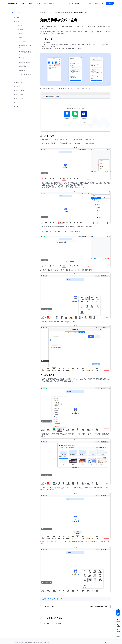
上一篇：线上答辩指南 (49, 607)
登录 (102, 3)
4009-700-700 (75, 3)
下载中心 (110, 3)
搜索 (83, 3)
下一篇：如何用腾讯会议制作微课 (99, 607)
